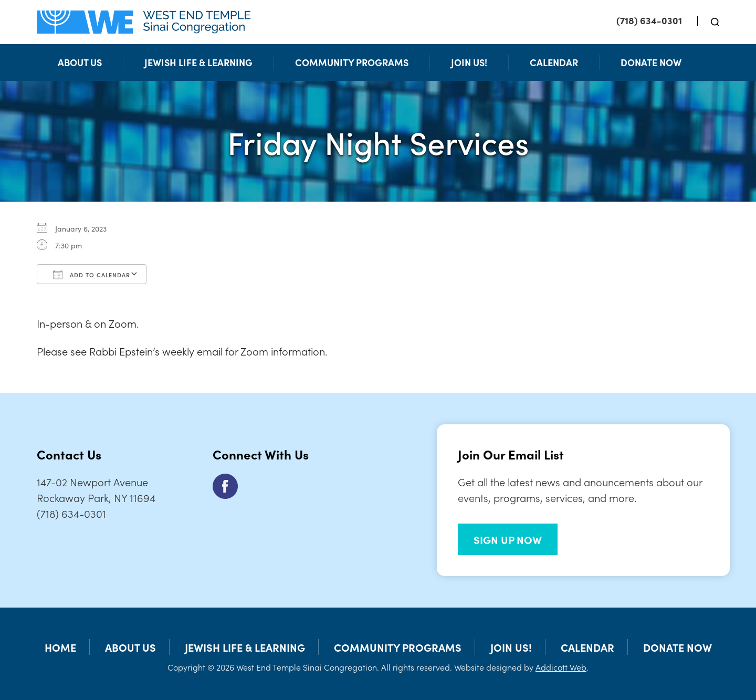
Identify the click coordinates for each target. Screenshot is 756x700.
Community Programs (352, 62)
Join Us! (469, 62)
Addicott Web (561, 667)
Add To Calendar (92, 275)
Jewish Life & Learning (198, 62)
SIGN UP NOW (508, 539)
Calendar (554, 62)
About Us (80, 62)
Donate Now (651, 62)
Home (60, 647)
